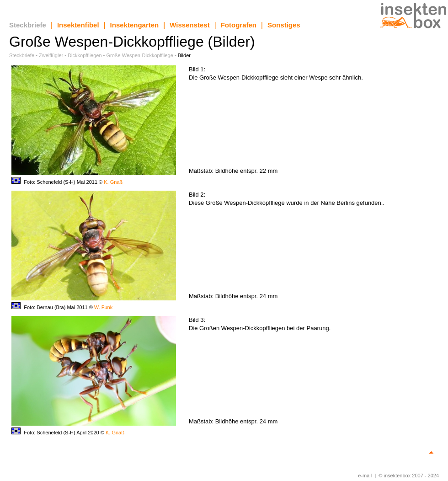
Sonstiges (284, 25)
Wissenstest (189, 25)
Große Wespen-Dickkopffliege (140, 55)
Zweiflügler (51, 55)
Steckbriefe (28, 25)
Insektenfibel (78, 25)
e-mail (365, 476)
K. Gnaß (113, 182)
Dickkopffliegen (85, 55)
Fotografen (239, 25)
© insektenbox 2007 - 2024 (409, 476)
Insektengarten (135, 25)
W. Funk (103, 307)
